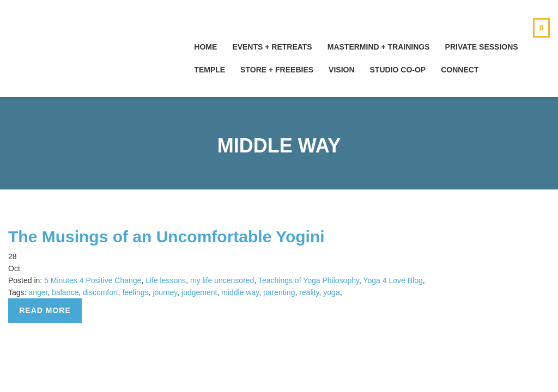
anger (38, 292)
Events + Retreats (272, 47)
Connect (460, 70)
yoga (331, 292)
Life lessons (166, 280)
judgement (199, 292)
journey (165, 292)
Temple (210, 70)
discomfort (101, 292)
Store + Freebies (277, 70)
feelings (135, 292)
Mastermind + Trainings (379, 47)
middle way (240, 292)
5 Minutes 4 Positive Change (93, 280)
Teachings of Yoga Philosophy (309, 280)
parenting (279, 292)
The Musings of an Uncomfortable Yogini (166, 237)
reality (309, 292)
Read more (45, 310)
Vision (341, 70)
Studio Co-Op (398, 70)
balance (65, 292)
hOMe (205, 47)
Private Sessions (482, 47)
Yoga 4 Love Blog (393, 280)
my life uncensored (222, 280)
